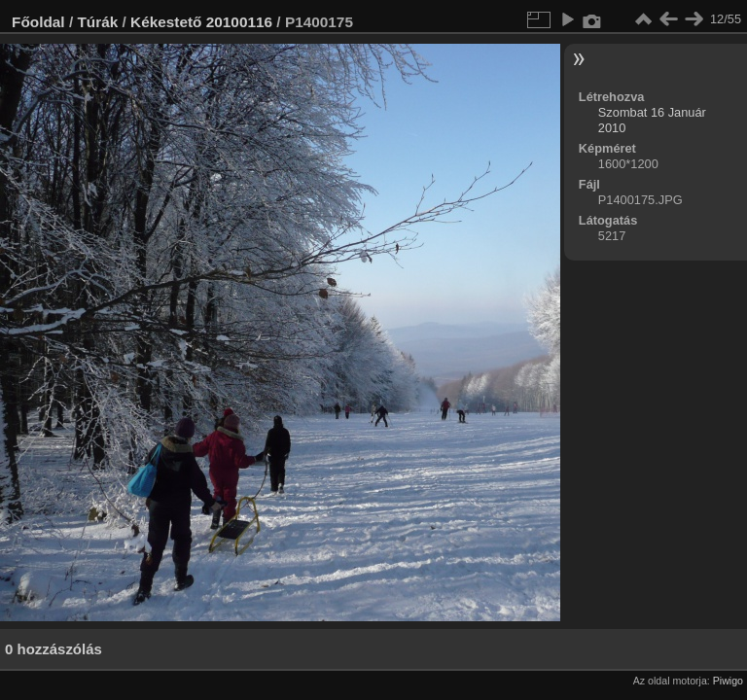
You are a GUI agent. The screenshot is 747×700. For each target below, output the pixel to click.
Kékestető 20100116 (201, 22)
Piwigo (728, 681)
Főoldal (38, 22)
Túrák (97, 22)
